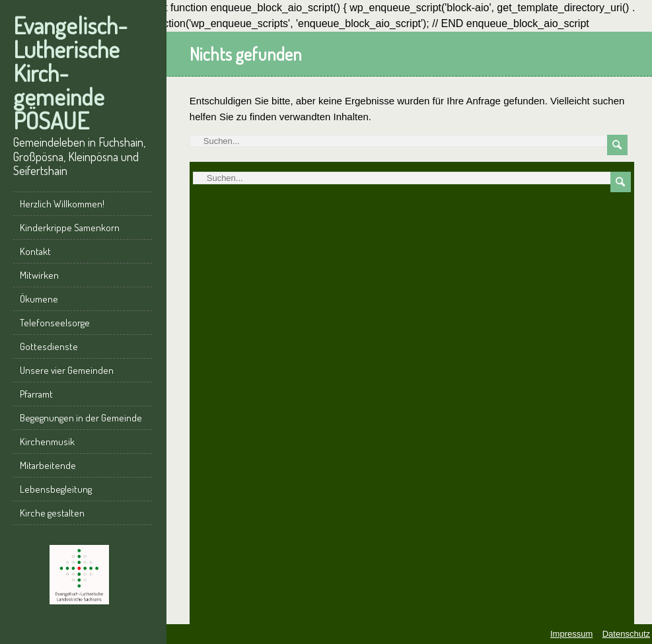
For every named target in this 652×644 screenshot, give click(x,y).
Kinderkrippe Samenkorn (70, 228)
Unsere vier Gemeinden (67, 370)
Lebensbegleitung (56, 489)
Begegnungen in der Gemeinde (81, 418)
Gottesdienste (49, 346)
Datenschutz (626, 634)
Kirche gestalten (52, 513)
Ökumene (39, 299)
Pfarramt (36, 394)
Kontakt (35, 251)
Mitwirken (39, 275)
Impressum (571, 634)
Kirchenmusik (47, 442)
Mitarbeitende (48, 465)
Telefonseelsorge (55, 323)
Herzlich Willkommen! (62, 204)
